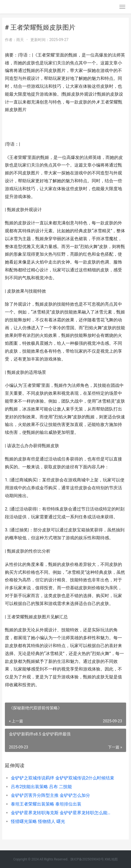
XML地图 (111, 859)
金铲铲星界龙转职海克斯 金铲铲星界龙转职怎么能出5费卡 (63, 813)
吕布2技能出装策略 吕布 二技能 (41, 787)
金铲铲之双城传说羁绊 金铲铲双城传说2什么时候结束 (63, 778)
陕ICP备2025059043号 (87, 859)
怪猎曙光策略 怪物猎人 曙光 (38, 821)
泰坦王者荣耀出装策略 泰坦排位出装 (46, 804)
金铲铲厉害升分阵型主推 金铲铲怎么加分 (50, 795)
